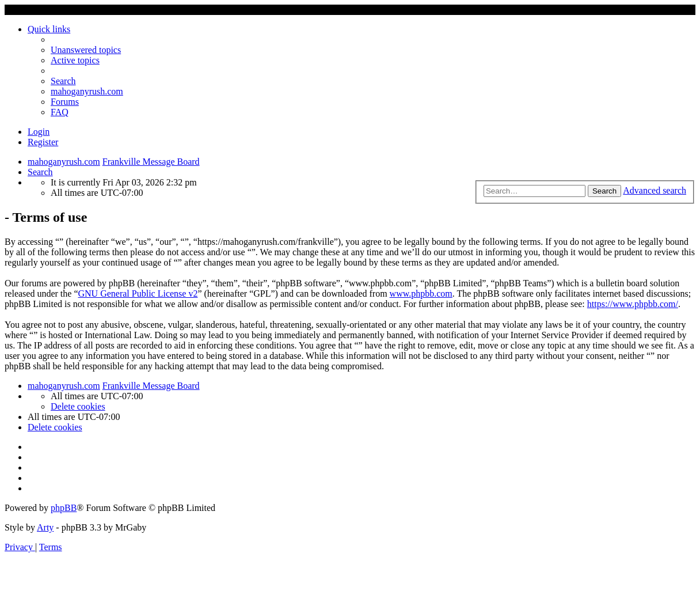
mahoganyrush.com (87, 91)
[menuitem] (86, 50)
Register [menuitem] (43, 142)
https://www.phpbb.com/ (633, 304)
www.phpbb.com (421, 293)
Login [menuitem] (39, 132)
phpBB (64, 508)
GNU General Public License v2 (138, 293)
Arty (45, 527)
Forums (65, 102)
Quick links (49, 29)
